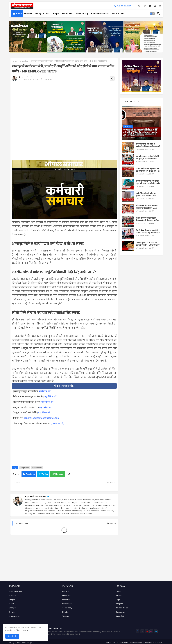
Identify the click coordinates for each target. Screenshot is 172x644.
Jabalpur (13, 608)
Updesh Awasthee (36, 496)
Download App (82, 14)
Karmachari (24, 61)
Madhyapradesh (43, 14)
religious (119, 604)
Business (119, 596)
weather (66, 616)
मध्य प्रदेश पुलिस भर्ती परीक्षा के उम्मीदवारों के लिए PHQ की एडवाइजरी (148, 145)
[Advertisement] (64, 104)
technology (67, 608)
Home (19, 14)
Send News (67, 14)
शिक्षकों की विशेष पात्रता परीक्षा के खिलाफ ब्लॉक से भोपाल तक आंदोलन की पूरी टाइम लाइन (147, 220)
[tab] (17, 14)
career (118, 591)
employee (25, 468)
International (14, 616)
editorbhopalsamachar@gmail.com (42, 418)
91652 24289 (58, 423)
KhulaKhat (120, 616)
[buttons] (139, 6)
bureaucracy (121, 612)
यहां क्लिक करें (45, 391)
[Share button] (69, 474)
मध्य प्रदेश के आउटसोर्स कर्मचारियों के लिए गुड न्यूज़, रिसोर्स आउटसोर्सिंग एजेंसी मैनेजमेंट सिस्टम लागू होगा (147, 159)
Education (66, 600)
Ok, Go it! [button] (12, 636)
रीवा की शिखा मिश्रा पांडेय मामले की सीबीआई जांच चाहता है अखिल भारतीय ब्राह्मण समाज (148, 233)
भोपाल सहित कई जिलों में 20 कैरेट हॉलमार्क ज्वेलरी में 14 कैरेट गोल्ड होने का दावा (148, 245)
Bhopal (56, 14)
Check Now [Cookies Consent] (21, 630)
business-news (122, 608)
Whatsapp (59, 474)
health (65, 612)
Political (66, 591)
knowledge (67, 604)
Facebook (30, 474)
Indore (12, 604)
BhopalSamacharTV (100, 14)
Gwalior (12, 612)
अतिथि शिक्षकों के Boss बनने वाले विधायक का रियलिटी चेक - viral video (147, 208)
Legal (118, 600)
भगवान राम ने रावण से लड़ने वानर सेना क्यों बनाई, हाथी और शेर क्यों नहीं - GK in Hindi (148, 171)
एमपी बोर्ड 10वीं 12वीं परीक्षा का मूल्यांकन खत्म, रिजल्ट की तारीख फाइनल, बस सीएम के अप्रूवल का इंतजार (148, 196)
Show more (111, 523)
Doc (123, 14)
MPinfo (115, 14)
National (28, 14)
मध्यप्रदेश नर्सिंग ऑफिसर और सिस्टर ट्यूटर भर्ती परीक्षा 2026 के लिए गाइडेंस (148, 182)
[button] (152, 14)
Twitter (45, 474)
